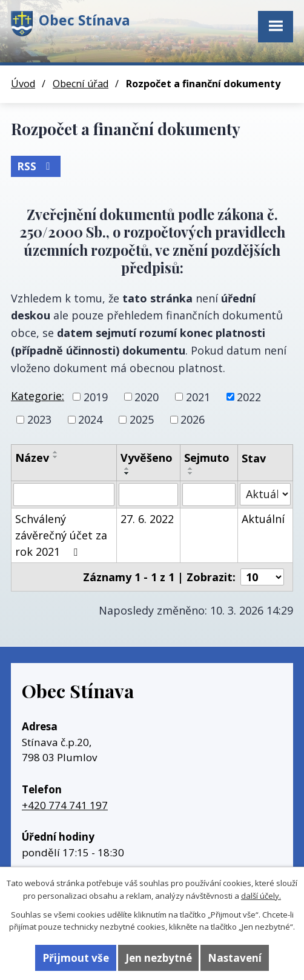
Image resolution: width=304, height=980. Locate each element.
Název (32, 458)
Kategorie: (38, 396)
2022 (249, 396)
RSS (36, 166)
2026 (193, 419)
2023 (39, 419)
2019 (96, 396)
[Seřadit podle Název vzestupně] (56, 452)
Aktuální (263, 519)
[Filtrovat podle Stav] (265, 494)
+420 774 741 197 (65, 805)
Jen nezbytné (159, 958)
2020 (147, 396)
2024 (90, 419)
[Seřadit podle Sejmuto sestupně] (191, 473)
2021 (198, 396)
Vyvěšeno (147, 458)
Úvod (23, 84)
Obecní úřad (81, 84)
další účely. (261, 896)
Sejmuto (207, 458)
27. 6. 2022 (147, 519)
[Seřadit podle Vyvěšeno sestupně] (127, 473)
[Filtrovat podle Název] (64, 495)
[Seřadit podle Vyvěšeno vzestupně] (127, 468)
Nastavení (235, 958)
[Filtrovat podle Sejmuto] (209, 495)
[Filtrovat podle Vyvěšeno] (149, 495)
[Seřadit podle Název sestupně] (56, 457)
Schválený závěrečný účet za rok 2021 (61, 535)
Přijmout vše (76, 958)
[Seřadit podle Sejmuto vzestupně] (191, 468)
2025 (142, 419)
